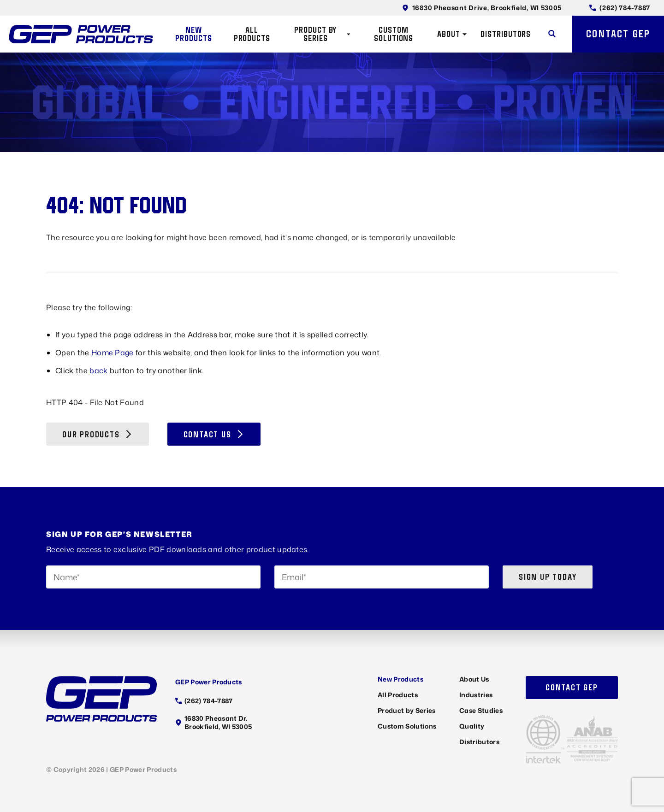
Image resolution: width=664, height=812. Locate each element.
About (452, 34)
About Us (474, 679)
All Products (252, 34)
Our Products (98, 434)
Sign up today (548, 577)
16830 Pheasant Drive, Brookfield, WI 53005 (482, 8)
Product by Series (322, 34)
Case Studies (481, 710)
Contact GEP (618, 34)
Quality (472, 726)
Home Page (113, 353)
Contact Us (214, 434)
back (98, 371)
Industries (476, 695)
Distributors (506, 34)
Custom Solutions (394, 34)
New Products (193, 34)
